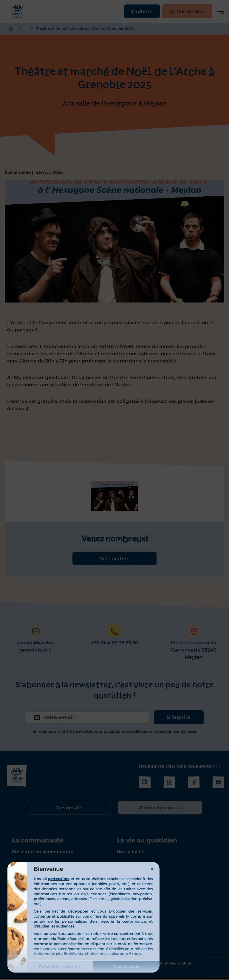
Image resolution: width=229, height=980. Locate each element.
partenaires (59, 879)
